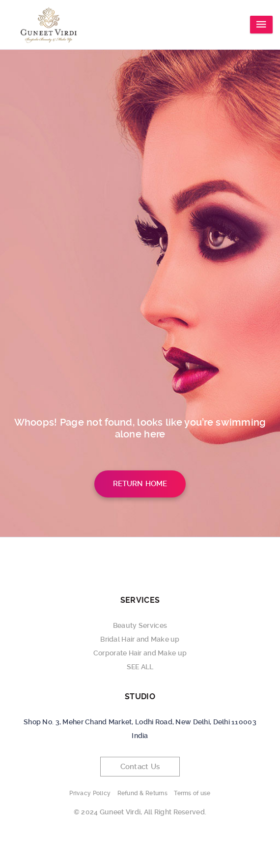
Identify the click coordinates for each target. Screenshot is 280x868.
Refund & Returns (142, 793)
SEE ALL (140, 667)
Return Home (140, 484)
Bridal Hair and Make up (140, 639)
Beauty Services (140, 625)
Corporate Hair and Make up (140, 653)
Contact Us (140, 767)
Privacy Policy (90, 793)
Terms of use (192, 793)
